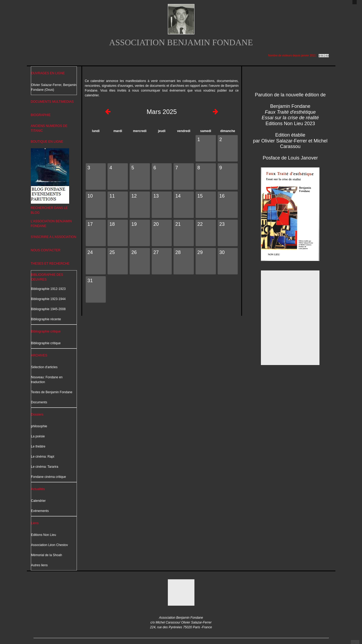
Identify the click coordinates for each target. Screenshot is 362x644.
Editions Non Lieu (44, 535)
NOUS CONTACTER (46, 250)
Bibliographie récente (46, 319)
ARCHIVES (39, 355)
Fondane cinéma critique (49, 477)
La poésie (38, 436)
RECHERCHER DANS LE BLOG (49, 210)
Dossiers (37, 415)
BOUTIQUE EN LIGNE (47, 142)
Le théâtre (38, 446)
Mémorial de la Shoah (47, 555)
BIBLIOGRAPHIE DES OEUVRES (47, 277)
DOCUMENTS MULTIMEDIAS (52, 102)
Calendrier (38, 501)
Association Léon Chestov (50, 545)
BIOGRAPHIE (41, 115)
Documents (39, 402)
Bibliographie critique (46, 331)
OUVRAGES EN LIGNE (48, 73)
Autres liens (39, 565)
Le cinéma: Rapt (43, 457)
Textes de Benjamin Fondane (52, 392)
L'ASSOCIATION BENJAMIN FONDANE (51, 224)
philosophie (39, 426)
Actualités (38, 489)
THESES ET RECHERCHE (50, 264)
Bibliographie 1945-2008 (48, 309)
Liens (35, 523)
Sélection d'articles (44, 367)
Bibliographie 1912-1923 (48, 289)
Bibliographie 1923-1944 (48, 299)
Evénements (40, 511)
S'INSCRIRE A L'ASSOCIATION (54, 237)
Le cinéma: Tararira (45, 467)
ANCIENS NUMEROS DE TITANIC (49, 128)
